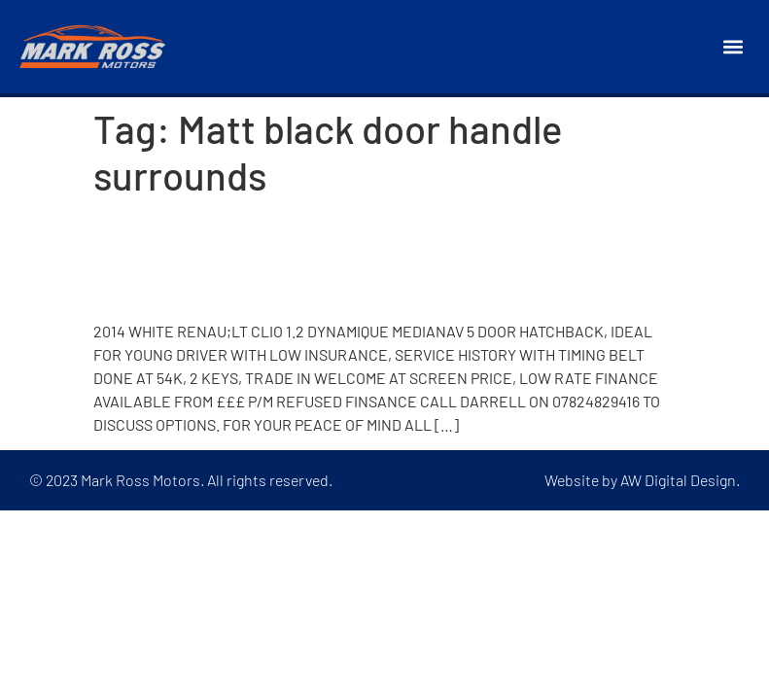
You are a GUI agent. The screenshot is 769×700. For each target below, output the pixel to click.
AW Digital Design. (680, 480)
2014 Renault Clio (208, 285)
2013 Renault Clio (208, 232)
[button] (734, 47)
